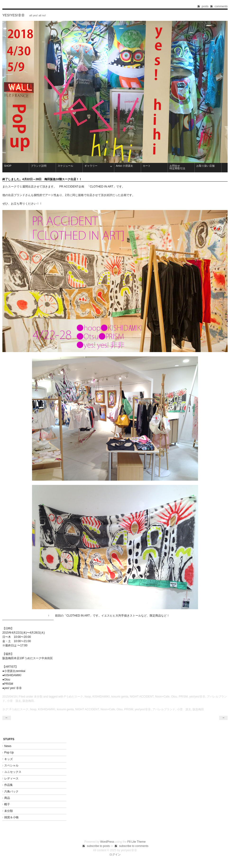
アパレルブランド (164, 709)
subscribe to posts (98, 846)
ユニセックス (13, 772)
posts (205, 6)
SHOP (8, 166)
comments (221, 6)
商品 (7, 798)
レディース (11, 779)
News (8, 746)
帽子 (7, 804)
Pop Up (9, 752)
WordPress (107, 842)
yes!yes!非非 (14, 15)
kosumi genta (120, 697)
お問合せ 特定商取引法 (181, 167)
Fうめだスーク (74, 697)
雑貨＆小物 (11, 817)
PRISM (183, 697)
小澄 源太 (14, 701)
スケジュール (65, 166)
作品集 (10, 785)
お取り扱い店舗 (205, 166)
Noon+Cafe (162, 697)
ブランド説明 (39, 166)
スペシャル (11, 765)
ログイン (115, 855)
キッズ (9, 759)
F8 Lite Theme (136, 842)
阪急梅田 (28, 701)
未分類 (38, 697)
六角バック (11, 792)
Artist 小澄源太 (124, 166)
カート (147, 166)
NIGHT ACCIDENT (142, 697)
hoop (88, 697)
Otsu (174, 697)
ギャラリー (97, 166)
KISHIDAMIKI (101, 697)
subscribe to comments (134, 846)
